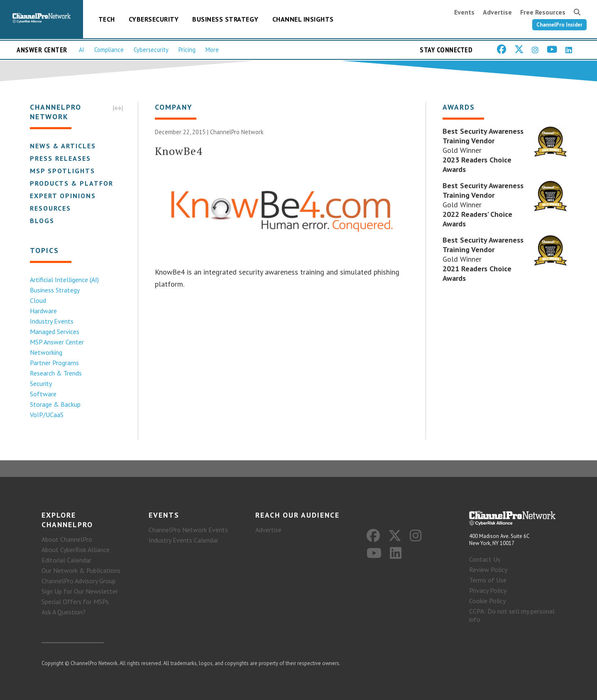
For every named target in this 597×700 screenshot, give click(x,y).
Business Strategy (225, 19)
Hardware (43, 311)
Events (464, 12)
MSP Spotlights (62, 171)
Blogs (42, 221)
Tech (107, 19)
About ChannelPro (67, 539)
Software (43, 394)
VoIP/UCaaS (47, 415)
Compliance (109, 50)
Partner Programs (54, 363)
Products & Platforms (77, 183)
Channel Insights (303, 19)
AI (82, 50)
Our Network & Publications (81, 570)
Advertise (497, 12)
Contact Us (485, 559)
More (212, 50)
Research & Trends (56, 373)
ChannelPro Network (237, 132)
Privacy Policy (488, 590)
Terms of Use (488, 580)
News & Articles (63, 146)
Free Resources (543, 12)
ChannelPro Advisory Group (79, 581)
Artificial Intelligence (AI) (64, 280)
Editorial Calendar (66, 560)
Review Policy (488, 570)
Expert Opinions (63, 196)
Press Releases (60, 158)
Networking (46, 352)
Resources (50, 208)
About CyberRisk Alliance (76, 550)
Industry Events (52, 321)
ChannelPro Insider (559, 25)
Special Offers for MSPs (75, 602)
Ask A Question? (64, 612)
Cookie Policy (487, 601)
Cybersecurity (154, 19)
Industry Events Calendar (184, 540)
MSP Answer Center (57, 342)
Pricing (187, 50)
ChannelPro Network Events (188, 530)
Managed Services (55, 332)
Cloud (38, 300)
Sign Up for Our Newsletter (80, 591)
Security (41, 383)
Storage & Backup (55, 404)
